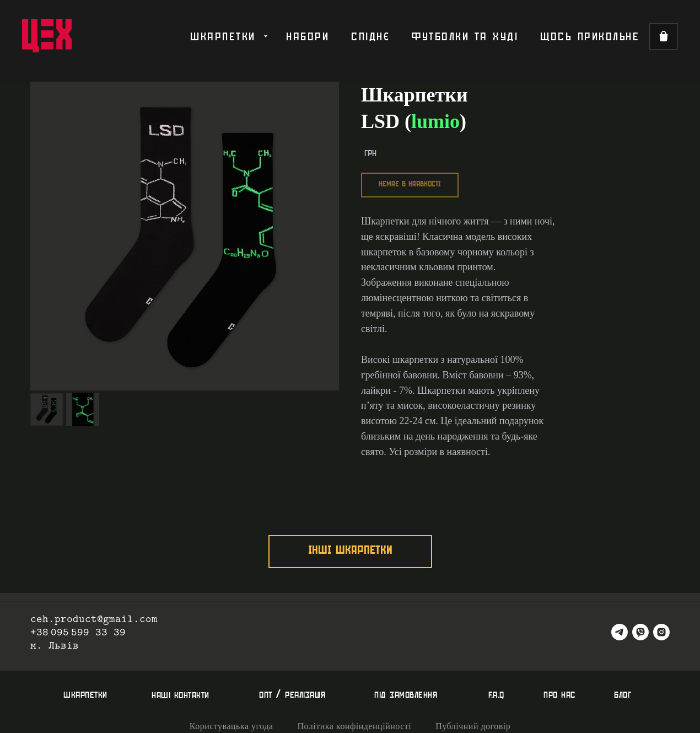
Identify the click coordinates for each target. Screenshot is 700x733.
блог (623, 695)
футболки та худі (465, 36)
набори (308, 36)
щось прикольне (590, 36)
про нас (559, 695)
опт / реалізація (292, 695)
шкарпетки (225, 36)
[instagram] (661, 632)
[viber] (640, 632)
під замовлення (406, 695)
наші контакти (181, 695)
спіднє (370, 36)
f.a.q (496, 695)
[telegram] (620, 632)
